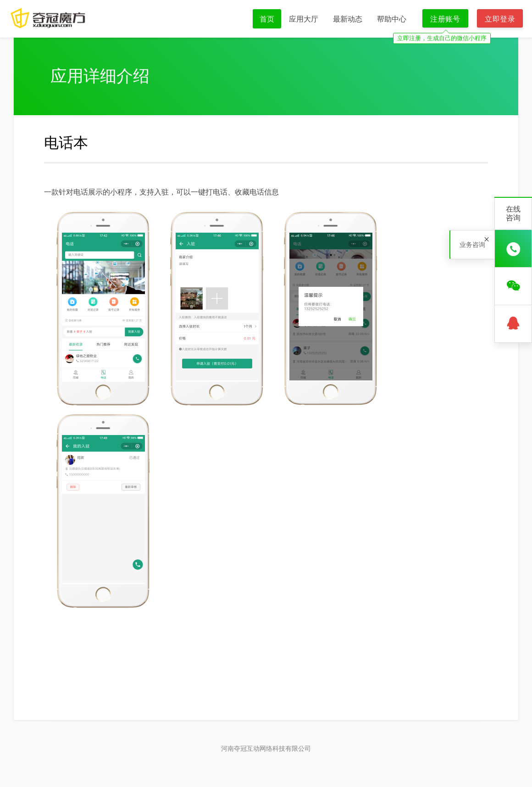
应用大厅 (304, 19)
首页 (267, 19)
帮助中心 (392, 19)
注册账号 (445, 19)
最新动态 (348, 19)
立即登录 (500, 19)
